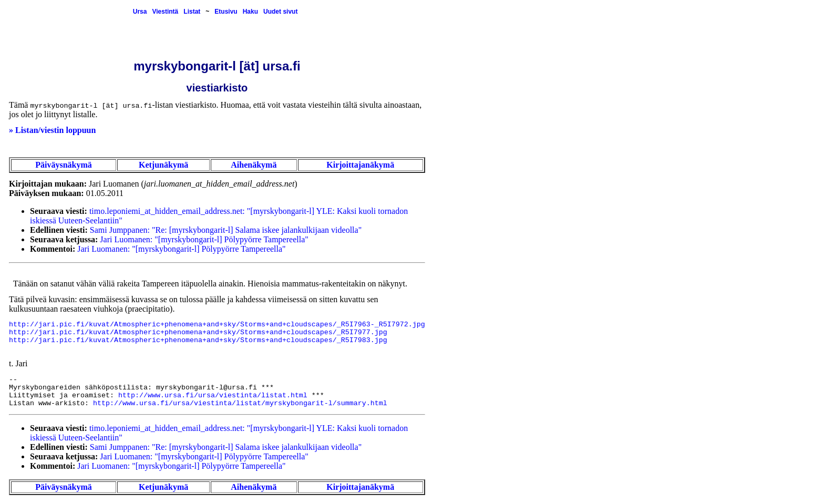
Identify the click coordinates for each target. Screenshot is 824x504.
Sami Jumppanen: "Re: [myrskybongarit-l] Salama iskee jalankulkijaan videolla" (226, 230)
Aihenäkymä (254, 165)
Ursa (140, 12)
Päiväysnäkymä (64, 165)
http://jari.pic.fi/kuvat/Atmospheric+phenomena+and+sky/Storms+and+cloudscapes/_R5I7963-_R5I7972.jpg (217, 325)
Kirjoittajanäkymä (360, 165)
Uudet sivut (280, 12)
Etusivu (226, 12)
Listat (192, 12)
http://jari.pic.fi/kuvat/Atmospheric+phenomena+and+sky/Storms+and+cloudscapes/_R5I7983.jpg (198, 340)
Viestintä (165, 12)
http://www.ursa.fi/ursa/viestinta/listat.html (213, 395)
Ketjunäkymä (163, 165)
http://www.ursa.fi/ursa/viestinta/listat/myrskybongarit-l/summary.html (240, 403)
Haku (250, 12)
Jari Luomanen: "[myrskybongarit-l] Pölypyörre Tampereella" (204, 239)
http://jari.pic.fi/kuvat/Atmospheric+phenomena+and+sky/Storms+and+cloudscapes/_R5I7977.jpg (198, 332)
